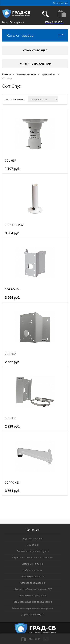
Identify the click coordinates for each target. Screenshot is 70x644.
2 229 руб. (13, 426)
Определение (60, 3)
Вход (5, 22)
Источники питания (33, 564)
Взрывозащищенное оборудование (33, 602)
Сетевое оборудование (33, 583)
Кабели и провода (33, 570)
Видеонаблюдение (33, 539)
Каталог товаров (35, 35)
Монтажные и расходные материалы (33, 608)
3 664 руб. (13, 233)
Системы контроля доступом (33, 551)
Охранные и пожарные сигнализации (33, 558)
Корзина (35, 639)
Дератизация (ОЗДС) (33, 614)
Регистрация (17, 22)
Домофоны (33, 545)
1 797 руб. (13, 169)
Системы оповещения (33, 577)
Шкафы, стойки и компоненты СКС (33, 589)
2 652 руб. (13, 362)
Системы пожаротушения (33, 596)
